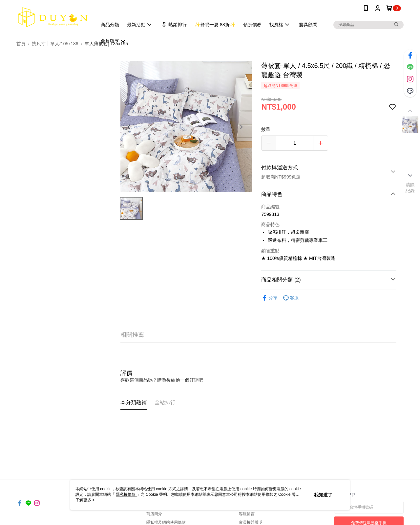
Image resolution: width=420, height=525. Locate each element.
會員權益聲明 (251, 522)
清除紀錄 (410, 188)
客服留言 (247, 514)
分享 (269, 298)
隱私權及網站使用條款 (166, 522)
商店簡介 (154, 514)
